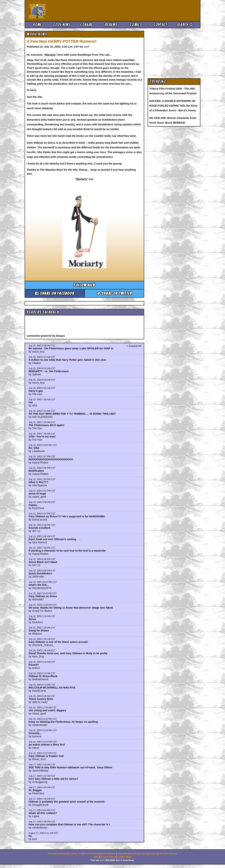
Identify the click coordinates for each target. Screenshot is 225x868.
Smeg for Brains (39, 630)
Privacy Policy (108, 857)
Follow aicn (84, 285)
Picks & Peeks (91, 854)
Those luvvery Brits (41, 699)
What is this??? (38, 482)
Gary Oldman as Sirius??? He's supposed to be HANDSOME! (67, 516)
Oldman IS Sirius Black (43, 676)
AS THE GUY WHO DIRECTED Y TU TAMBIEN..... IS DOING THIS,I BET (72, 414)
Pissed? (34, 665)
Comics (136, 25)
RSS (96, 857)
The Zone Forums (168, 854)
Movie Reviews (108, 854)
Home (37, 25)
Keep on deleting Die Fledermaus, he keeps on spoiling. (64, 722)
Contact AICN (124, 857)
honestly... (35, 733)
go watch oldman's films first (47, 745)
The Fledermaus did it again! (46, 425)
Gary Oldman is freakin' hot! (46, 756)
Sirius (32, 619)
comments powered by (46, 336)
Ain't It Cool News (54, 11)
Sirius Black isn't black (43, 562)
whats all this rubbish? (43, 813)
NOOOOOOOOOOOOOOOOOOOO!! (51, 459)
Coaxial (86, 25)
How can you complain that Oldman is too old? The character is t (69, 824)
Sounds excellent (39, 528)
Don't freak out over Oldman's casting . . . (55, 539)
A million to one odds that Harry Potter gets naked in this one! (67, 360)
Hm (31, 402)
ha (30, 836)
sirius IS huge (37, 494)
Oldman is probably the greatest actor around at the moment (67, 802)
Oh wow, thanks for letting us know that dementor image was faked (71, 608)
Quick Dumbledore (40, 573)
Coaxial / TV (75, 854)
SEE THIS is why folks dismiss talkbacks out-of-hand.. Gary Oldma (70, 767)
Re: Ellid (34, 448)
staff (86, 47)
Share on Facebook (55, 293)
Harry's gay (36, 391)
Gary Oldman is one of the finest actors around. (58, 642)
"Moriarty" (50, 55)
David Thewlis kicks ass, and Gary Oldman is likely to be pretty (68, 653)
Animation (123, 854)
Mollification (36, 471)
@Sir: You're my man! (42, 436)
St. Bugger (35, 790)
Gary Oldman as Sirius (43, 596)
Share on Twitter (114, 293)
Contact (160, 25)
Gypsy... (34, 505)
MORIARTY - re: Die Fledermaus (49, 371)
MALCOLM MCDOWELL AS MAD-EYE (52, 687)
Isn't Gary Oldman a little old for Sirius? (53, 779)
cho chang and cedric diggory (47, 710)
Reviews (111, 25)
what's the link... (39, 585)
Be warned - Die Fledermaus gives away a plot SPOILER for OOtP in (71, 348)
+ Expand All (134, 346)
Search (185, 25)
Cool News (62, 25)
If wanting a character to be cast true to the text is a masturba (67, 551)
